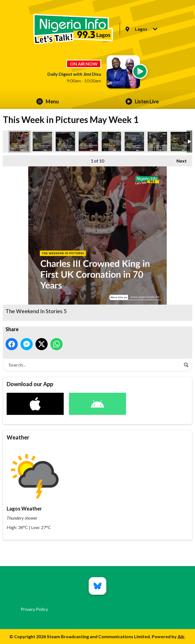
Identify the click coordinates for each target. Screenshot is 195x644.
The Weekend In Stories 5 (19, 142)
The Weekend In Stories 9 (111, 142)
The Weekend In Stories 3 (65, 142)
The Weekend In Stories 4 (134, 142)
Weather (18, 437)
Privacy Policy (34, 609)
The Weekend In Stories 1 (42, 142)
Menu (48, 101)
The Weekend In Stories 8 (88, 142)
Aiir (181, 636)
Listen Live (142, 101)
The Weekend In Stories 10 (180, 142)
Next (179, 159)
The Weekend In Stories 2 (157, 142)
